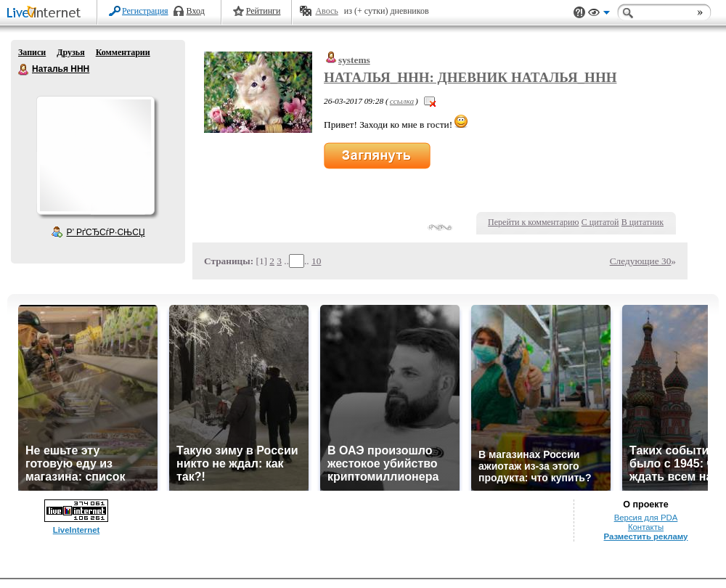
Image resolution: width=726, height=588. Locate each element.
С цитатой (600, 222)
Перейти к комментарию (533, 222)
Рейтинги (264, 11)
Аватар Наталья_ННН (95, 155)
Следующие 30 (641, 261)
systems (354, 60)
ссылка (402, 101)
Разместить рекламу (646, 536)
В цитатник (643, 222)
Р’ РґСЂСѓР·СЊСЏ (106, 232)
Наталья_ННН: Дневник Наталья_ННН (470, 77)
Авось (326, 11)
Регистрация (145, 11)
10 (316, 261)
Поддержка (579, 13)
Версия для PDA (646, 518)
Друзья (70, 52)
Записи (32, 52)
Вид (599, 15)
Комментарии (123, 52)
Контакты (646, 527)
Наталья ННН (24, 70)
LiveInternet (46, 13)
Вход (196, 11)
